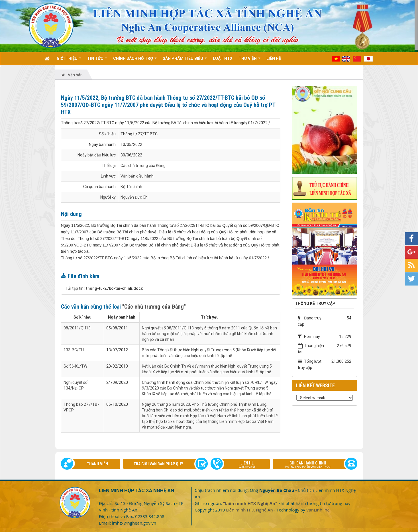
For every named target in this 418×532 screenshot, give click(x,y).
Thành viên (97, 464)
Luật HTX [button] (223, 58)
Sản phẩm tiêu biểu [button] (185, 60)
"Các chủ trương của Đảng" (154, 307)
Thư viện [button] (249, 60)
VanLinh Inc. (318, 510)
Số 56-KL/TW (75, 366)
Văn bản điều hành (137, 176)
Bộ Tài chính (131, 187)
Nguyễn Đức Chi (134, 197)
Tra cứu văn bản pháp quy (158, 464)
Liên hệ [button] (274, 58)
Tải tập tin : (104, 288)
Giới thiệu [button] (69, 60)
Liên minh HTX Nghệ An (249, 510)
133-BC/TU (74, 350)
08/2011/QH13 (77, 328)
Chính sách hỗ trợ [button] (135, 60)
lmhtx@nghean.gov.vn (134, 523)
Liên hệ (243, 465)
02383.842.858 (150, 516)
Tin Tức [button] (97, 60)
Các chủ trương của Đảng (143, 166)
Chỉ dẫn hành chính (312, 465)
